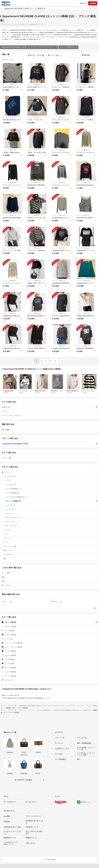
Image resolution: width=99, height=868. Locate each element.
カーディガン (51, 509)
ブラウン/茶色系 (49, 635)
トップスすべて (51, 485)
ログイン (83, 3)
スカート (50, 538)
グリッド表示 (54, 55)
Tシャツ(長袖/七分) (51, 493)
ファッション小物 (50, 546)
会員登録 (93, 3)
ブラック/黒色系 (49, 622)
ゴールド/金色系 (49, 676)
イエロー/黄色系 (49, 655)
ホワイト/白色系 (49, 626)
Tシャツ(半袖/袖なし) (51, 489)
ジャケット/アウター (50, 526)
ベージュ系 (49, 639)
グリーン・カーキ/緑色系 (49, 643)
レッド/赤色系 (49, 663)
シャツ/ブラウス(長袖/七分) (51, 497)
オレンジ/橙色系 (49, 668)
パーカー (51, 513)
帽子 (50, 559)
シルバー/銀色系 (49, 672)
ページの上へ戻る (49, 859)
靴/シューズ (50, 550)
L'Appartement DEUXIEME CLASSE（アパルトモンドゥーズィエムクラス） (29, 47)
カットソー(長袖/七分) (68, 47)
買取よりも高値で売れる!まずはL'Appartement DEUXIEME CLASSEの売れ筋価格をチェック (49, 697)
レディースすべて (50, 476)
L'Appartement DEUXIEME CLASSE (49, 444)
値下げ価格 (49, 430)
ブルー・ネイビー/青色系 (49, 647)
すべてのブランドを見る (23, 780)
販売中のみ (30, 55)
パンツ (50, 534)
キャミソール (51, 522)
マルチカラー (49, 680)
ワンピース (50, 530)
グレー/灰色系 (49, 631)
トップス (50, 480)
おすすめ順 (41, 55)
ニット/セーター (51, 505)
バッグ (50, 542)
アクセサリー (50, 555)
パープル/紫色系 (49, 651)
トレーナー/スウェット (51, 518)
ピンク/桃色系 (49, 659)
